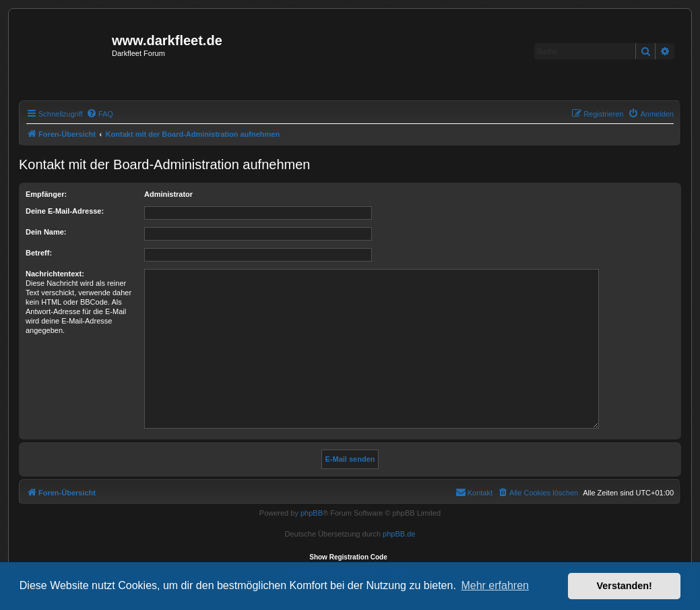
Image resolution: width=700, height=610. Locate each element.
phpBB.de (399, 534)
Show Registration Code (348, 557)
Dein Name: (46, 232)
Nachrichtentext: (55, 274)
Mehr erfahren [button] (495, 585)
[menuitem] (100, 114)
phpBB (312, 513)
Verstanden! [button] (625, 586)
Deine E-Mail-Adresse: (65, 211)
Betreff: (39, 253)
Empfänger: (46, 194)
